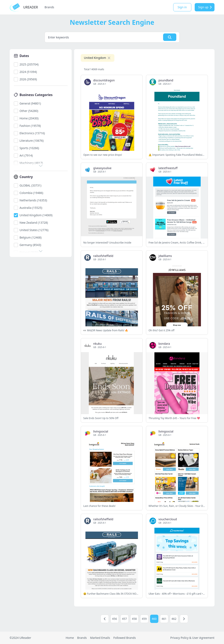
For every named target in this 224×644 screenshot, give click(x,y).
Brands (49, 7)
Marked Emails (100, 638)
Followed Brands (125, 638)
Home (70, 638)
